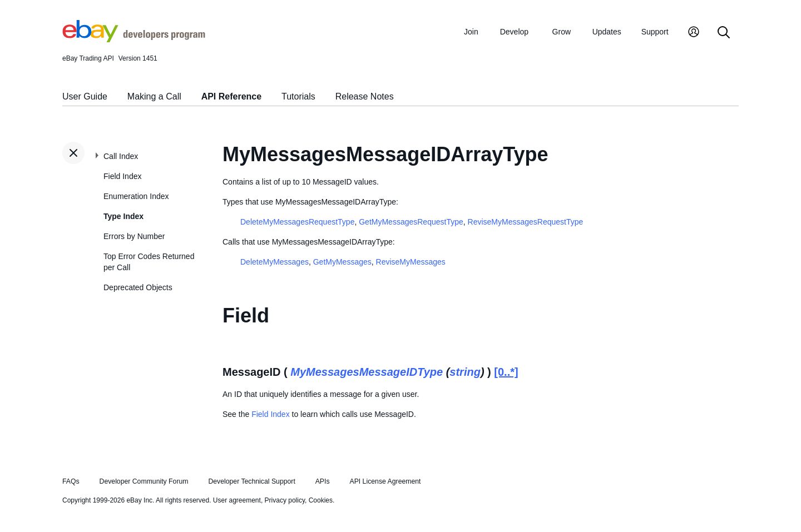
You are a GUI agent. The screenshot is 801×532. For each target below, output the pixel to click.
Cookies (321, 500)
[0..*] (506, 372)
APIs (323, 481)
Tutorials (298, 96)
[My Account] (694, 33)
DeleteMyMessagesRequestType (297, 222)
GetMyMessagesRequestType (411, 222)
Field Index (122, 176)
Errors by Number (134, 236)
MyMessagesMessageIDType (367, 372)
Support (655, 32)
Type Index (123, 216)
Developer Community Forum (144, 481)
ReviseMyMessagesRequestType (526, 222)
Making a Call (154, 96)
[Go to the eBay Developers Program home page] (134, 39)
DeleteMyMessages (275, 262)
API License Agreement (385, 481)
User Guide (85, 96)
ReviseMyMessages (411, 262)
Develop (514, 32)
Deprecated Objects (138, 287)
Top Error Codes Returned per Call (149, 262)
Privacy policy (285, 500)
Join (471, 32)
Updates (607, 32)
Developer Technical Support (251, 481)
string (465, 372)
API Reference (232, 96)
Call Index (121, 156)
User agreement (237, 500)
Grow (562, 32)
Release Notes (365, 96)
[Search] (724, 33)
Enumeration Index (136, 196)
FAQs (71, 481)
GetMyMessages (342, 262)
